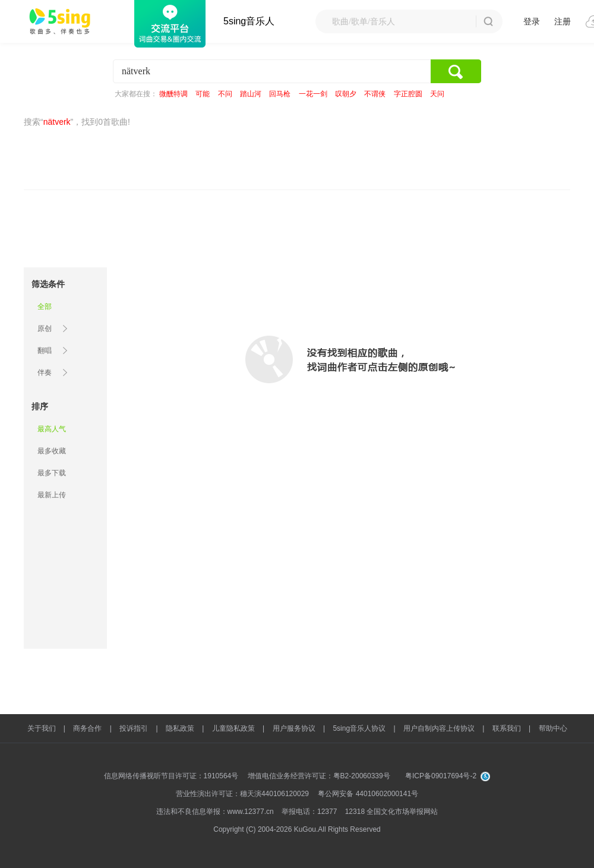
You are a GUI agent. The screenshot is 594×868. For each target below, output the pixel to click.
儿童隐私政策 (233, 728)
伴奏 (45, 373)
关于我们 (42, 728)
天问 (437, 94)
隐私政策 (180, 728)
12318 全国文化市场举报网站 (392, 812)
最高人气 (52, 429)
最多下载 (52, 473)
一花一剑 (313, 94)
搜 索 (488, 21)
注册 (563, 21)
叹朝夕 (346, 94)
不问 (225, 94)
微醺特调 (173, 94)
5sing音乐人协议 (359, 728)
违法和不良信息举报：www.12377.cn (215, 812)
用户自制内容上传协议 (439, 728)
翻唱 (45, 351)
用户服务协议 (294, 728)
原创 (45, 329)
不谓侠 (375, 94)
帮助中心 (553, 728)
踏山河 (251, 94)
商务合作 (87, 728)
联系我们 (507, 728)
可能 (203, 94)
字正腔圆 (408, 94)
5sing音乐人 (249, 21)
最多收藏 (52, 451)
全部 (45, 307)
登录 (532, 21)
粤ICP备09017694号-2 (441, 776)
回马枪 (280, 94)
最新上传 (52, 495)
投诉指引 (134, 728)
